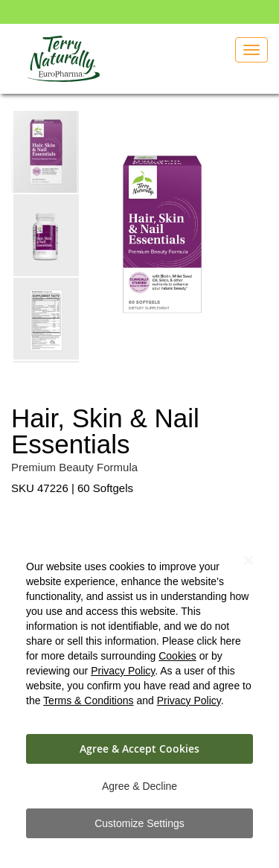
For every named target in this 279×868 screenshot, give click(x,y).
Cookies (177, 656)
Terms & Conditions (88, 701)
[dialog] (139, 693)
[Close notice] (248, 561)
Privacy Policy (123, 671)
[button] (47, 234)
